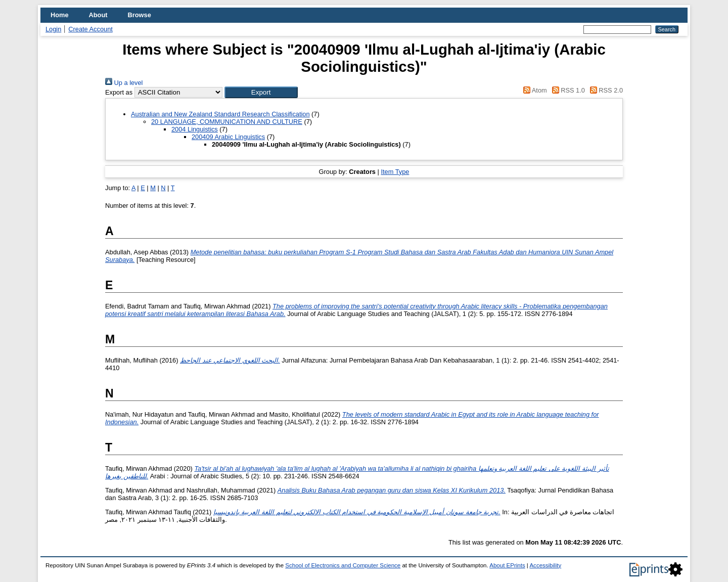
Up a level (124, 83)
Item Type (395, 172)
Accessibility (545, 565)
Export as (119, 92)
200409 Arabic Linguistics (228, 137)
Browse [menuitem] (140, 15)
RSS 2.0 (605, 90)
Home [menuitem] (60, 15)
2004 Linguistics (195, 129)
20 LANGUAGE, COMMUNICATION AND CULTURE (227, 122)
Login (53, 29)
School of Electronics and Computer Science (343, 565)
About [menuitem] (98, 15)
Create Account (90, 29)
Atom (534, 90)
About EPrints (507, 565)
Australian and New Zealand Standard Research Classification (220, 114)
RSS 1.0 (567, 90)
